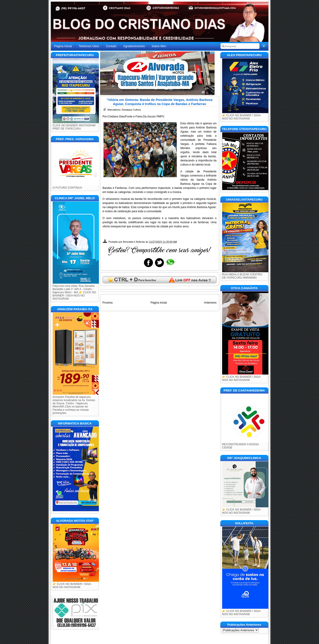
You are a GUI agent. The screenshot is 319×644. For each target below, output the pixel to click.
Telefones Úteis (89, 46)
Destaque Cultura (131, 110)
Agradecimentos (134, 46)
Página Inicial (63, 46)
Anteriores (210, 303)
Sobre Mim (159, 46)
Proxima (108, 303)
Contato (111, 46)
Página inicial (159, 303)
